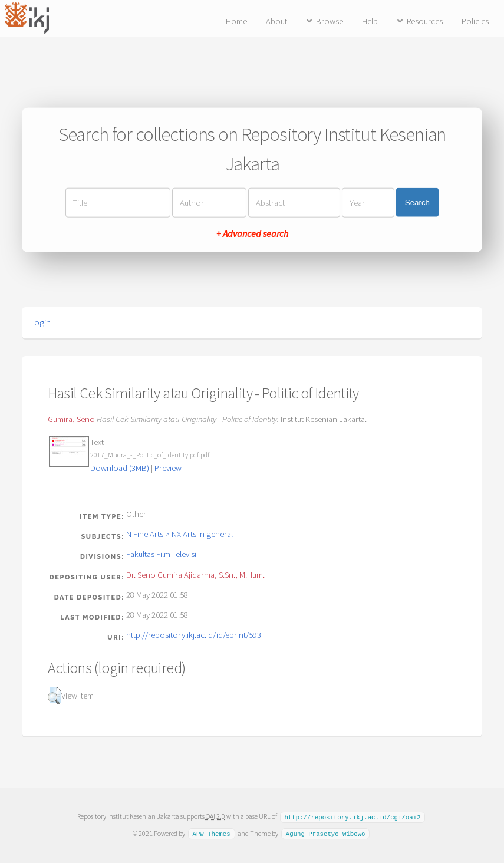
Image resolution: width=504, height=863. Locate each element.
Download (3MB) (120, 468)
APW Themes (211, 833)
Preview (168, 468)
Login (40, 322)
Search (417, 202)
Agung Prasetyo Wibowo (326, 833)
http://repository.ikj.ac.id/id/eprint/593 (194, 635)
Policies (475, 21)
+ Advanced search (252, 233)
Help (370, 21)
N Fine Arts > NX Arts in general (179, 534)
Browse (330, 21)
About (276, 21)
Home (236, 21)
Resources (425, 21)
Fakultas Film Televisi (161, 554)
